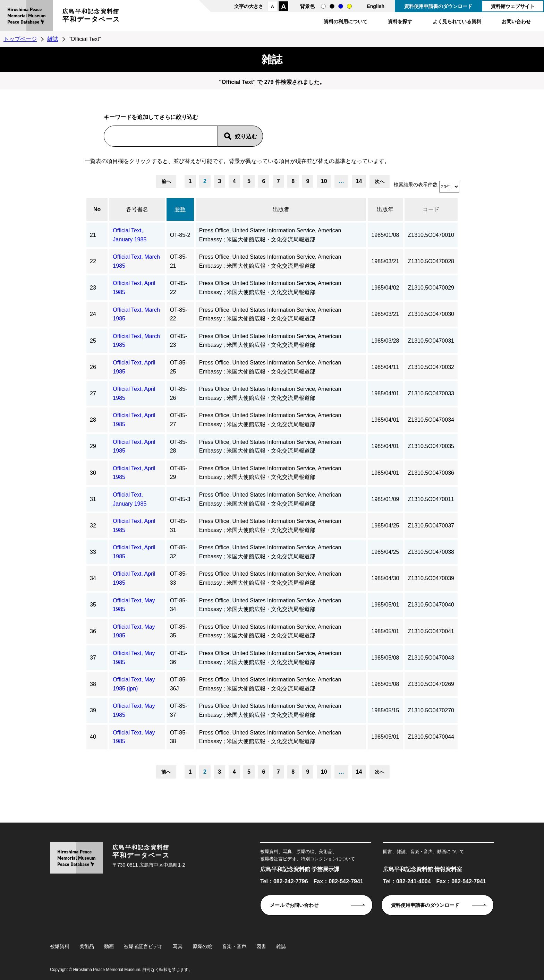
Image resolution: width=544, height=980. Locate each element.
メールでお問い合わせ (294, 905)
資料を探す (400, 22)
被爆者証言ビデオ (143, 946)
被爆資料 (60, 946)
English (376, 6)
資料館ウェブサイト (513, 6)
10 (324, 181)
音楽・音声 (234, 946)
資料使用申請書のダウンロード (438, 6)
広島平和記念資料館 (91, 16)
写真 (178, 946)
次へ (380, 181)
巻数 (180, 209)
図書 (261, 946)
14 (359, 181)
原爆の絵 (202, 946)
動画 (109, 946)
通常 (323, 6)
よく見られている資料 (457, 22)
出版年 (385, 209)
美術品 (87, 946)
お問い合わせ (516, 22)
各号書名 (137, 209)
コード (431, 209)
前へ (166, 181)
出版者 (281, 209)
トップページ (20, 39)
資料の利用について (346, 22)
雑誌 (53, 39)
